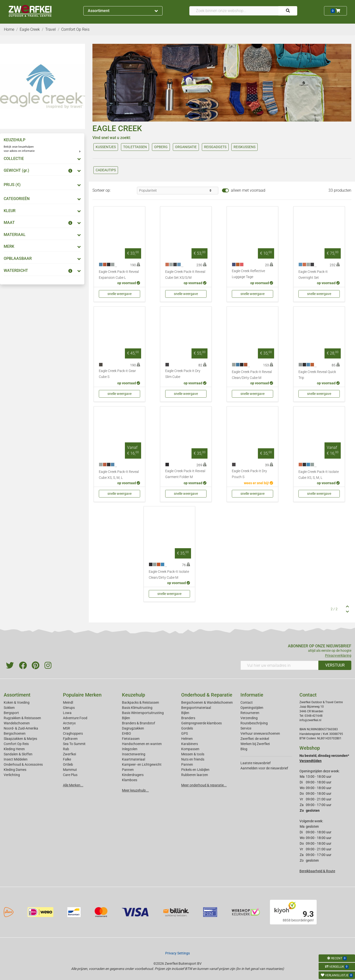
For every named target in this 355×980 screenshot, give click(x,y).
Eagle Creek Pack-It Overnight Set (313, 275)
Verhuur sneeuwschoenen (260, 733)
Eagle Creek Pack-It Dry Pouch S (249, 474)
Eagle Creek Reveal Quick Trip (317, 375)
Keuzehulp (133, 695)
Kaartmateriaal (133, 759)
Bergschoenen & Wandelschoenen (207, 702)
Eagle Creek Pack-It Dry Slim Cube (183, 374)
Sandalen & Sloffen (18, 754)
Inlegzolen (130, 749)
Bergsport (11, 713)
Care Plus (70, 775)
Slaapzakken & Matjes (20, 739)
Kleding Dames (15, 770)
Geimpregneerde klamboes (201, 723)
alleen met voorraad (248, 190)
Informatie (252, 695)
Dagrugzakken (133, 728)
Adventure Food (75, 718)
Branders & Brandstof (139, 723)
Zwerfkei (69, 754)
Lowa (67, 713)
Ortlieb (68, 764)
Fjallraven (70, 739)
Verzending (249, 718)
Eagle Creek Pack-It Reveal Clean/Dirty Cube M (252, 375)
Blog (244, 749)
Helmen (187, 739)
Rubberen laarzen (195, 775)
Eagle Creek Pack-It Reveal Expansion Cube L (119, 275)
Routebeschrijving (254, 723)
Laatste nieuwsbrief (256, 763)
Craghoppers (73, 733)
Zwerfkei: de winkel (255, 739)
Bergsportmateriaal (196, 708)
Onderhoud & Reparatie (207, 695)
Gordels (187, 728)
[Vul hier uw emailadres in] (280, 665)
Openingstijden (252, 708)
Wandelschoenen (17, 723)
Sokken (9, 708)
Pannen (187, 764)
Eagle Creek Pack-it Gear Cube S (117, 374)
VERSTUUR (335, 665)
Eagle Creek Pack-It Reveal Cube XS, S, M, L (119, 475)
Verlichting (12, 775)
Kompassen (190, 749)
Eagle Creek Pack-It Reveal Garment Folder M (185, 474)
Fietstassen (131, 739)
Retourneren (250, 713)
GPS (185, 733)
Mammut (70, 770)
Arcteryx (69, 723)
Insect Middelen (16, 759)
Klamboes (130, 780)
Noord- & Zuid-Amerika (21, 728)
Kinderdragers (133, 775)
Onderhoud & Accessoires (23, 764)
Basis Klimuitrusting (137, 708)
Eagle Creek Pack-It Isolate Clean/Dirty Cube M (169, 575)
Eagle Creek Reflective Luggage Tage (248, 274)
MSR (67, 728)
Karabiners (190, 744)
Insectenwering (134, 754)
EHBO (126, 733)
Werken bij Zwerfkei (255, 744)
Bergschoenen (15, 733)
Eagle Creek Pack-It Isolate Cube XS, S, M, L (319, 475)
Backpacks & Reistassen (141, 702)
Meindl (68, 702)
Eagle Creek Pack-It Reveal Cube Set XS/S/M (185, 275)
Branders (188, 718)
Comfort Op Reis (16, 744)
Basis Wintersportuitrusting (143, 713)
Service (246, 728)
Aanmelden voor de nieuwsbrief (264, 768)
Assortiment (123, 11)
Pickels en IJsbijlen (195, 770)
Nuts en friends (193, 759)
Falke (67, 759)
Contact (247, 702)
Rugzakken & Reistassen (22, 718)
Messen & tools (193, 754)
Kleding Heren (14, 749)
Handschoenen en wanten (142, 744)
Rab (66, 749)
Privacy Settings (177, 953)
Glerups (69, 708)
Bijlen (126, 718)
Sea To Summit (74, 744)
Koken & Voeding (17, 702)
